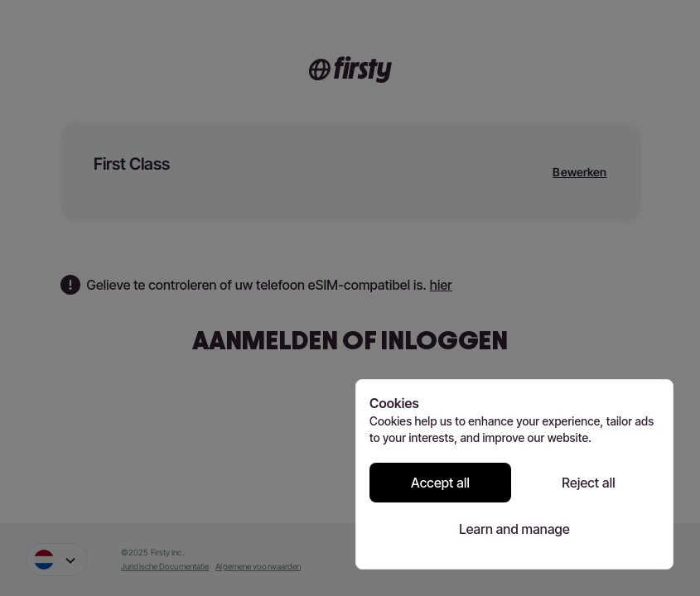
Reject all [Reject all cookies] (588, 483)
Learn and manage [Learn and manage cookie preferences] (514, 529)
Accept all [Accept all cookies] (440, 483)
